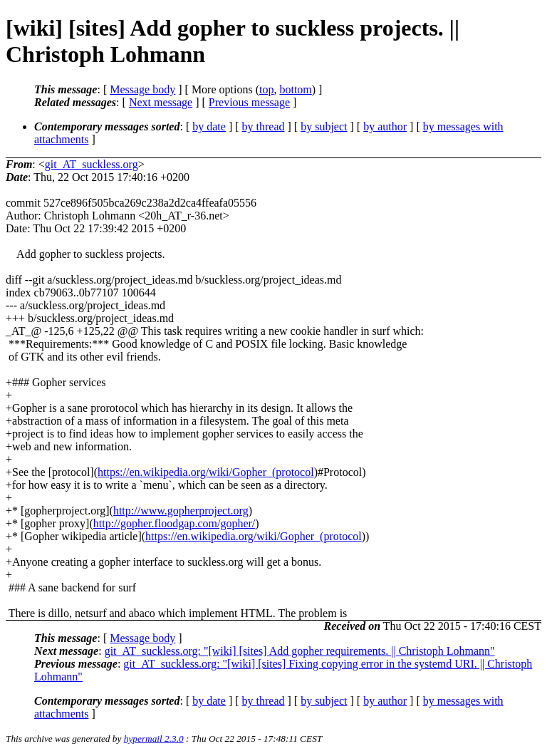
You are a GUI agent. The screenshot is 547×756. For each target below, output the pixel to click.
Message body (142, 89)
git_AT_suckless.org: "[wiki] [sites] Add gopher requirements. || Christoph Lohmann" (300, 651)
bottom (295, 89)
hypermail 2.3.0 (154, 739)
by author (385, 126)
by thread (264, 126)
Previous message (249, 102)
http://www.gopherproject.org (181, 511)
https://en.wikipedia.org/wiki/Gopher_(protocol (206, 472)
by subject (324, 126)
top (266, 89)
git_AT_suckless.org (92, 164)
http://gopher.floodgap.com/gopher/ (174, 523)
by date (209, 126)
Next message (161, 102)
